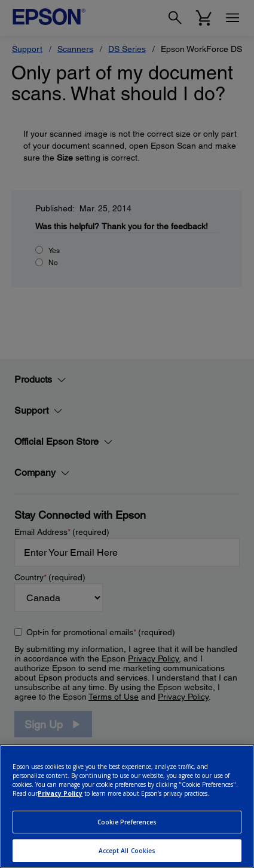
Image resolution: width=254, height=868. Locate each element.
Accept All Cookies (127, 851)
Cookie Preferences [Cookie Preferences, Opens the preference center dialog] (127, 822)
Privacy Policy (60, 793)
